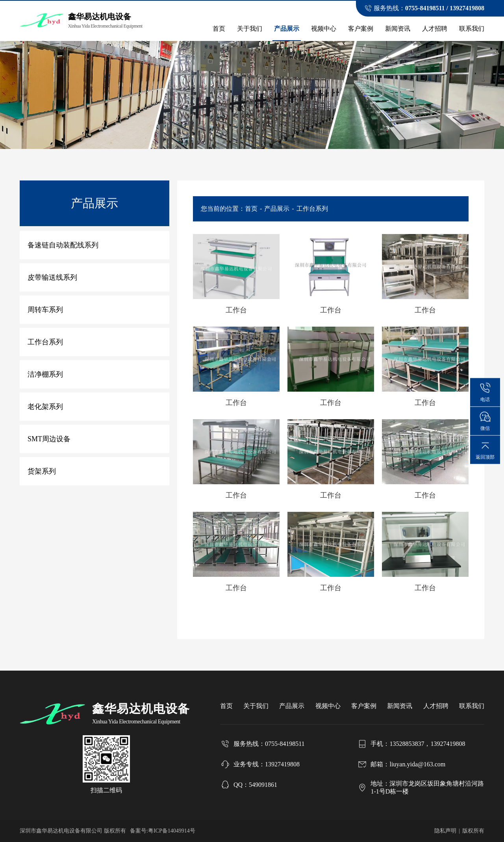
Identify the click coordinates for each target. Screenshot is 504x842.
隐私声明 (445, 831)
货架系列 (42, 471)
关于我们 (250, 29)
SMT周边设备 (49, 439)
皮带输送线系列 (52, 277)
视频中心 (324, 29)
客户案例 (361, 29)
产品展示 (287, 29)
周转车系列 (45, 310)
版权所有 (473, 831)
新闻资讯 (398, 29)
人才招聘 (435, 29)
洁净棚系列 (45, 374)
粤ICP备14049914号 (172, 831)
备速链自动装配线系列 (63, 245)
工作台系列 (45, 342)
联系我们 (472, 29)
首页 (219, 29)
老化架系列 (45, 407)
